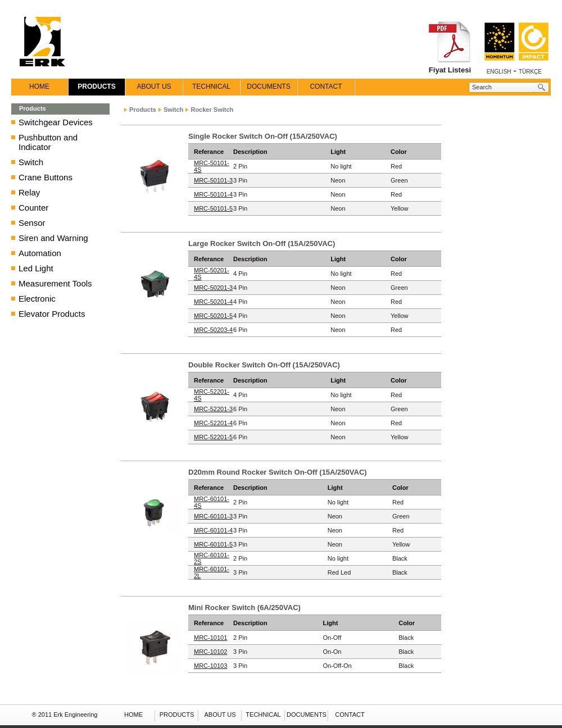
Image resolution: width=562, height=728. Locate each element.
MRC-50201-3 (213, 288)
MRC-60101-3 (213, 516)
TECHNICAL (211, 87)
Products (143, 110)
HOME (39, 87)
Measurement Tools (55, 283)
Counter (33, 208)
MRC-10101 (210, 638)
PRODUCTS (96, 87)
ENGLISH (499, 72)
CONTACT (326, 87)
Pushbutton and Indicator (48, 142)
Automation (40, 253)
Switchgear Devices (56, 122)
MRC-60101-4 (213, 530)
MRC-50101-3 (213, 180)
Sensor (32, 223)
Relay (29, 192)
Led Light (36, 268)
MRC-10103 (210, 666)
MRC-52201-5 (213, 437)
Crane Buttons (46, 177)
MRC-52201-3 (213, 409)
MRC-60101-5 (213, 544)
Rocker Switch (212, 110)
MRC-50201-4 (213, 302)
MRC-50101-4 (213, 194)
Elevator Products (52, 314)
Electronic (37, 299)
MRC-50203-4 (213, 330)
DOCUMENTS (268, 87)
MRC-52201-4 (213, 423)
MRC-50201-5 (213, 316)
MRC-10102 (210, 652)
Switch (31, 162)
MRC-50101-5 (213, 208)
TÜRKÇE (530, 72)
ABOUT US (154, 87)
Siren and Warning (53, 238)
